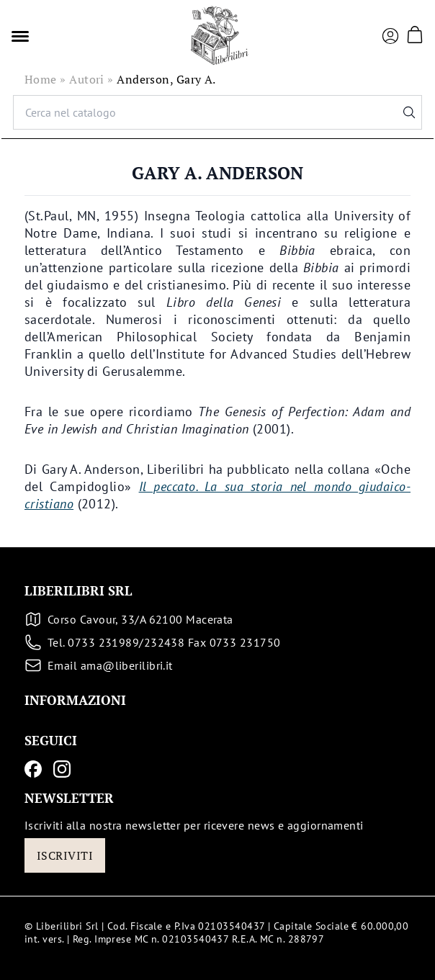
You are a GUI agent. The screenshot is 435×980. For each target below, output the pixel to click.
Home (41, 79)
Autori (87, 79)
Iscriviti (65, 855)
